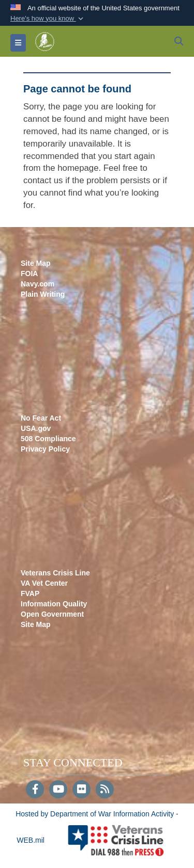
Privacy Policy (45, 449)
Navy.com (38, 284)
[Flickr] (81, 790)
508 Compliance (48, 439)
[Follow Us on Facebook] (35, 790)
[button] (48, 19)
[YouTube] (58, 790)
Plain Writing (43, 294)
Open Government (52, 614)
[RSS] (105, 790)
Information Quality (54, 604)
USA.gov (36, 428)
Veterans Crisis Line (55, 573)
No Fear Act (41, 418)
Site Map (36, 263)
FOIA (29, 274)
